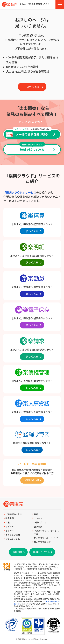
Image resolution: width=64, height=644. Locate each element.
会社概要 (38, 527)
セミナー (10, 531)
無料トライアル (41, 552)
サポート (10, 527)
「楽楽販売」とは (14, 515)
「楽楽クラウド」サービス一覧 (46, 532)
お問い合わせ (40, 523)
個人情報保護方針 (42, 542)
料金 (8, 523)
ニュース (38, 519)
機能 (36, 515)
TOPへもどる (32, 87)
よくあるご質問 (13, 535)
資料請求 (17, 552)
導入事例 (10, 519)
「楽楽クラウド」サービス (20, 193)
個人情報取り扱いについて (46, 538)
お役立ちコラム (13, 539)
